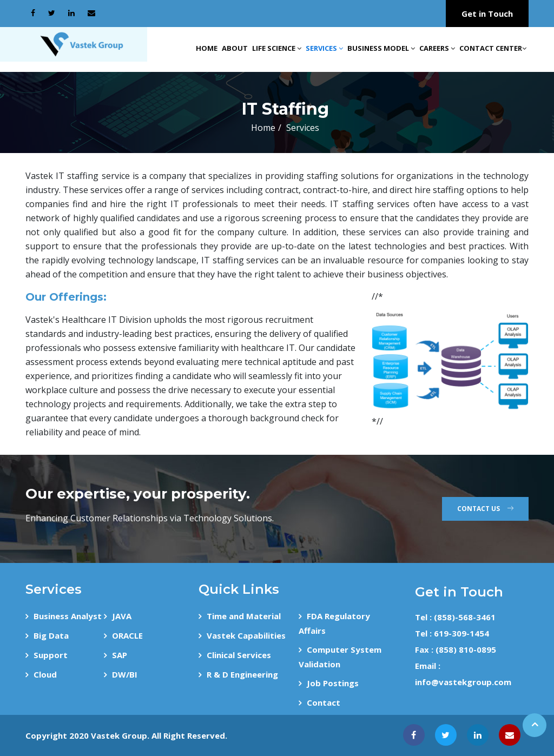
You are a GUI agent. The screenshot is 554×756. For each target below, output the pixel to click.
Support (51, 655)
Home (207, 48)
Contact (324, 702)
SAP (120, 655)
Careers (437, 48)
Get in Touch (487, 14)
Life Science (277, 48)
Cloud (45, 674)
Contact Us (485, 509)
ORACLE (127, 635)
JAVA (122, 616)
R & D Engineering (242, 674)
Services (324, 48)
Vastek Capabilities (246, 635)
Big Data (51, 635)
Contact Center (493, 48)
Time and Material (244, 616)
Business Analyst (68, 616)
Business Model (381, 48)
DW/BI (125, 674)
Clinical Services (239, 655)
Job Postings (333, 683)
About (235, 48)
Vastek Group (119, 735)
